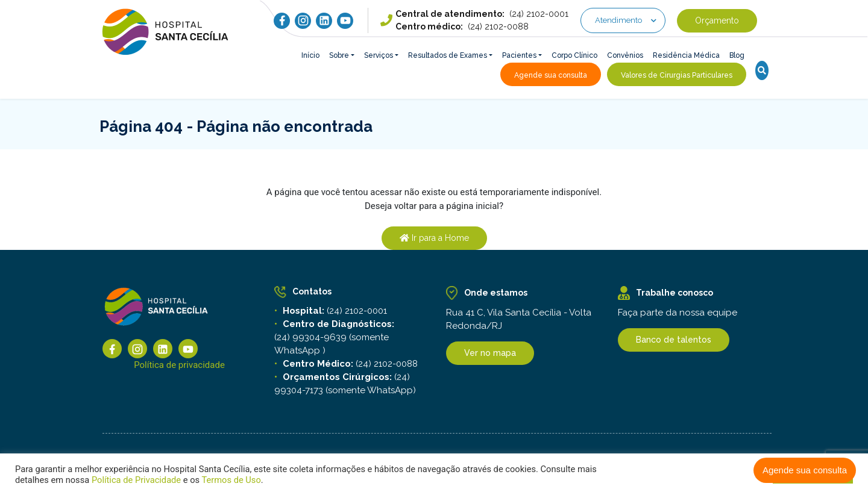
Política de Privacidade (136, 480)
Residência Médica (686, 55)
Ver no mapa (490, 354)
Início (310, 55)
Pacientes (519, 55)
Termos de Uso (230, 480)
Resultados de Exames (448, 55)
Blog (737, 55)
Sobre (339, 55)
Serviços (379, 55)
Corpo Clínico (574, 55)
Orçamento (717, 20)
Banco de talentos (674, 340)
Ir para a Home (434, 238)
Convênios (625, 55)
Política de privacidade (179, 366)
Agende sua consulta (805, 470)
